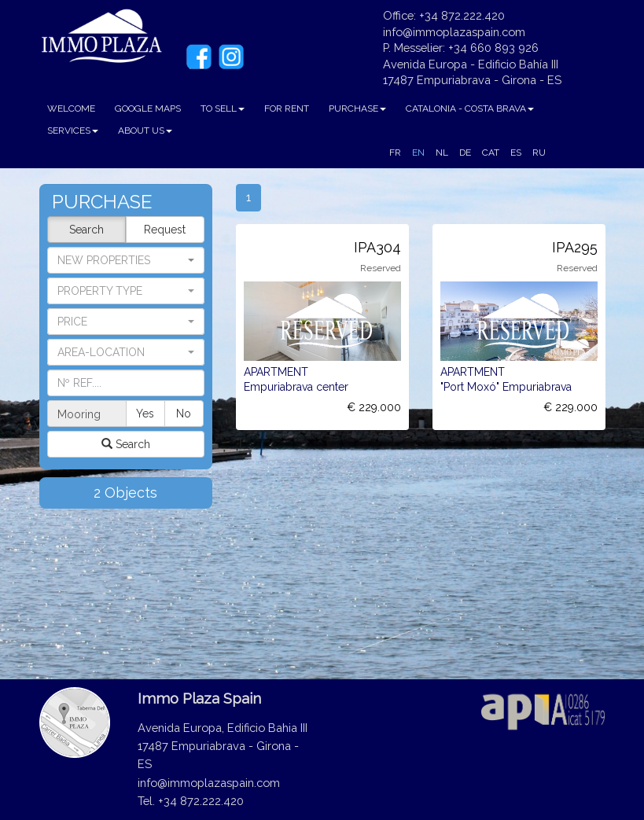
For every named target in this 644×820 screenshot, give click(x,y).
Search (86, 230)
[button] (126, 291)
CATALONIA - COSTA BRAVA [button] (470, 108)
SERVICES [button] (73, 131)
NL (442, 153)
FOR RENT (287, 108)
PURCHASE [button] (357, 108)
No (184, 414)
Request (165, 230)
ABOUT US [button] (145, 131)
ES (516, 153)
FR (395, 153)
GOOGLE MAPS (148, 108)
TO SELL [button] (223, 108)
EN (418, 153)
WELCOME (71, 108)
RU (539, 153)
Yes (145, 414)
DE (465, 153)
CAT (491, 153)
